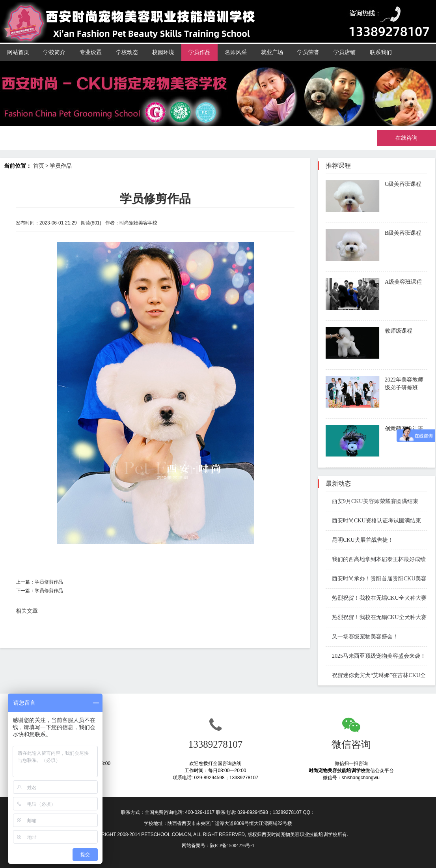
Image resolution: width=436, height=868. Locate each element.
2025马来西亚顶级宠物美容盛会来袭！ (376, 656)
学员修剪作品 (49, 582)
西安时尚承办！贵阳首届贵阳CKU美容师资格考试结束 (376, 579)
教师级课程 (399, 331)
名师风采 (236, 52)
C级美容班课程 (403, 184)
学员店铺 (345, 52)
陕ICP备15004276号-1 (232, 846)
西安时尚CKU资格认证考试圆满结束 (373, 521)
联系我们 (381, 52)
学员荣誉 (308, 52)
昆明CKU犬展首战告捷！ (360, 540)
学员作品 (199, 52)
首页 (39, 166)
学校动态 (127, 52)
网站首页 (18, 52)
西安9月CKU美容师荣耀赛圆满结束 (372, 501)
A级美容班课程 (403, 282)
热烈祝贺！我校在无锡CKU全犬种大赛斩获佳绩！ (376, 599)
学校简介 (54, 52)
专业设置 (91, 52)
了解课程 (399, 207)
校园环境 (163, 52)
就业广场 (272, 52)
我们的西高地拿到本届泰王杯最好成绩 (376, 559)
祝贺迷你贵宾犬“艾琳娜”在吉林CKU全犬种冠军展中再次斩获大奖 (376, 676)
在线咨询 (406, 138)
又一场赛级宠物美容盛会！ (362, 637)
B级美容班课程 (403, 233)
